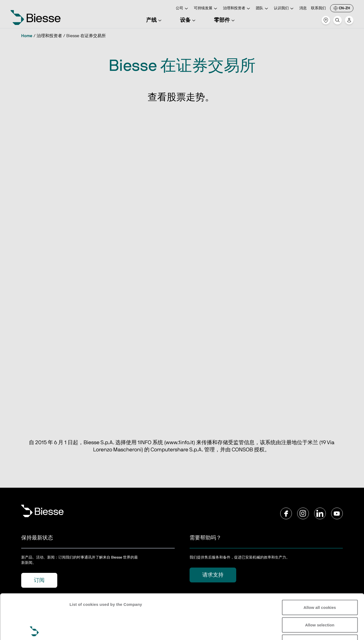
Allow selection (320, 580)
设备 (188, 20)
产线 (155, 20)
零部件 (225, 20)
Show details (82, 630)
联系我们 (318, 8)
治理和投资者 (237, 9)
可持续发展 (206, 9)
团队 (263, 9)
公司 (183, 9)
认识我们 (284, 9)
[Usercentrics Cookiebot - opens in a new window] (34, 630)
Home (27, 36)
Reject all (320, 597)
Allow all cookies (320, 562)
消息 (303, 8)
